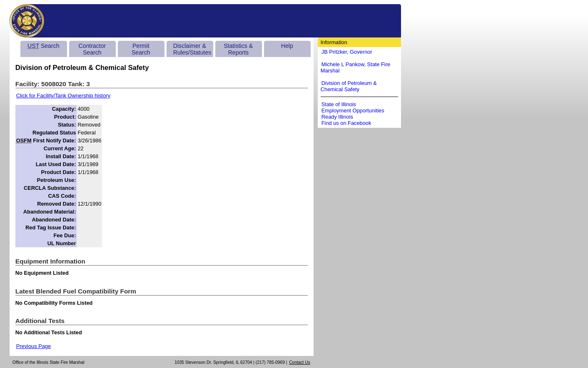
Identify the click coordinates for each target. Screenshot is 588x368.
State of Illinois (339, 104)
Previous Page (34, 346)
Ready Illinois (337, 117)
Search (43, 46)
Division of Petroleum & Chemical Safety (349, 86)
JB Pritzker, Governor (347, 52)
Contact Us (300, 362)
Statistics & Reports (238, 49)
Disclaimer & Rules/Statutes (192, 49)
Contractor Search (92, 49)
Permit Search (141, 49)
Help (287, 46)
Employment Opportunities (353, 111)
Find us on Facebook (346, 123)
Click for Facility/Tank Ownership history (63, 96)
